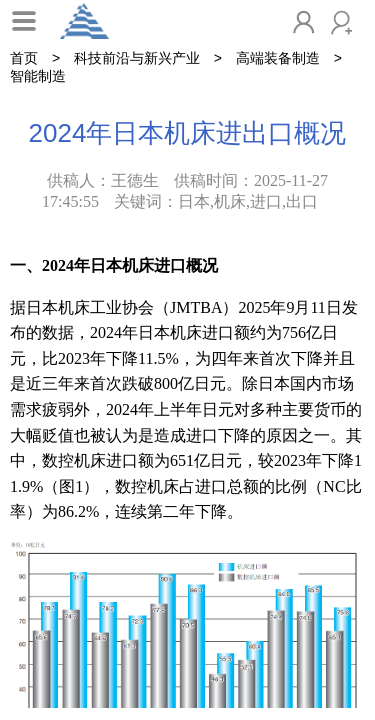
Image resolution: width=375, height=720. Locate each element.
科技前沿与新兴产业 (137, 58)
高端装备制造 (278, 58)
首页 (24, 58)
